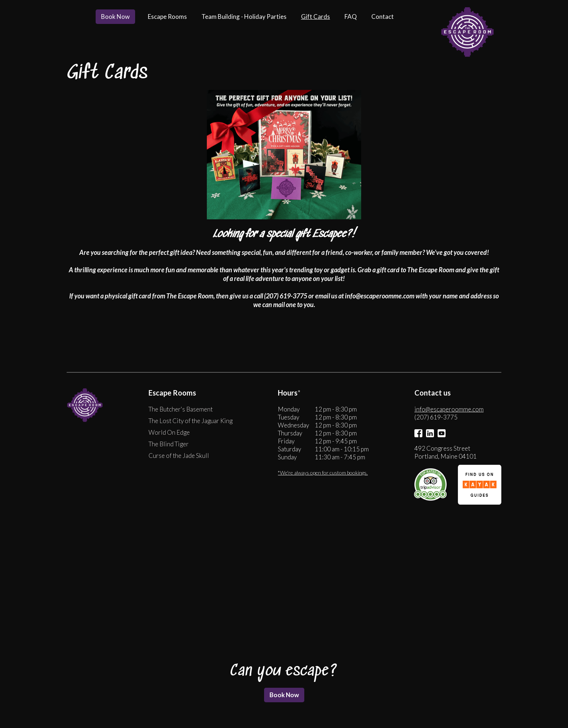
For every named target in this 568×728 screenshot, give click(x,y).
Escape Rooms (167, 16)
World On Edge (169, 433)
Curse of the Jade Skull (179, 456)
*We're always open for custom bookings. (323, 473)
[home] (467, 33)
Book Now (115, 16)
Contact (383, 16)
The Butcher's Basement (181, 410)
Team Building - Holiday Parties (244, 16)
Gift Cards (316, 16)
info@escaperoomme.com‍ (449, 410)
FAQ (351, 16)
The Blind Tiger (169, 445)
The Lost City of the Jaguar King (191, 421)
